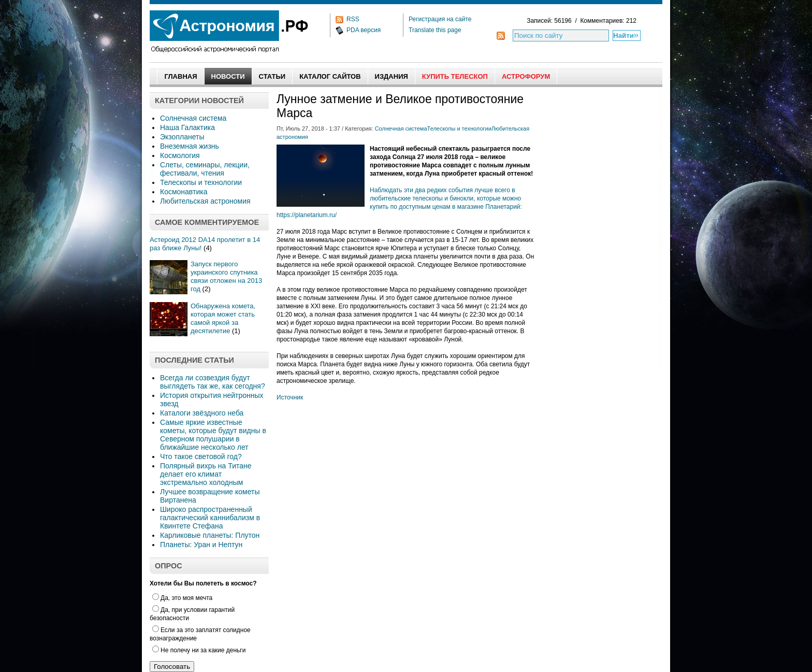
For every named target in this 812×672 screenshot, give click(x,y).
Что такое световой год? (201, 456)
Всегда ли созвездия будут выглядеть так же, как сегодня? (213, 382)
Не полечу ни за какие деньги (199, 650)
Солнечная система (193, 118)
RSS (353, 19)
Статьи (272, 76)
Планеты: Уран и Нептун (201, 545)
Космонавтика (184, 192)
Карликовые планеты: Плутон (210, 535)
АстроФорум (526, 76)
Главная (180, 76)
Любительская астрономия (205, 201)
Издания (392, 76)
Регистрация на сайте (440, 19)
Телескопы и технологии (201, 182)
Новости (228, 76)
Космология (180, 155)
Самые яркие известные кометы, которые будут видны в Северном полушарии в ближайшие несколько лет (213, 435)
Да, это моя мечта (182, 598)
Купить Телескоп (455, 76)
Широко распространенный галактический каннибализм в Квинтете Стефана (210, 518)
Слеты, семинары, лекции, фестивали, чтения (205, 169)
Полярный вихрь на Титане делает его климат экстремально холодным (206, 474)
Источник (290, 397)
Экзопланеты (182, 137)
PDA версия (364, 30)
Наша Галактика (187, 127)
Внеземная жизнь (190, 146)
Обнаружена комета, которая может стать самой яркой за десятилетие (223, 318)
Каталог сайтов (330, 76)
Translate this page (435, 30)
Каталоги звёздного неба (202, 413)
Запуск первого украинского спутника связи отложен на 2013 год (226, 276)
